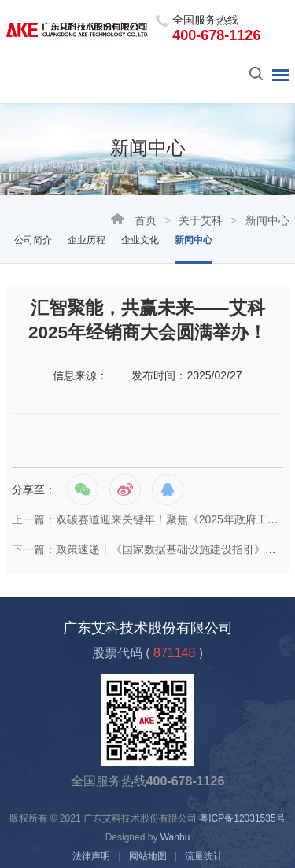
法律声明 (91, 856)
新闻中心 (194, 240)
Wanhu (175, 837)
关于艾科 (201, 220)
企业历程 (87, 240)
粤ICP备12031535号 (242, 818)
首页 (146, 220)
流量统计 (204, 856)
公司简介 (33, 240)
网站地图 (148, 856)
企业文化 (140, 240)
